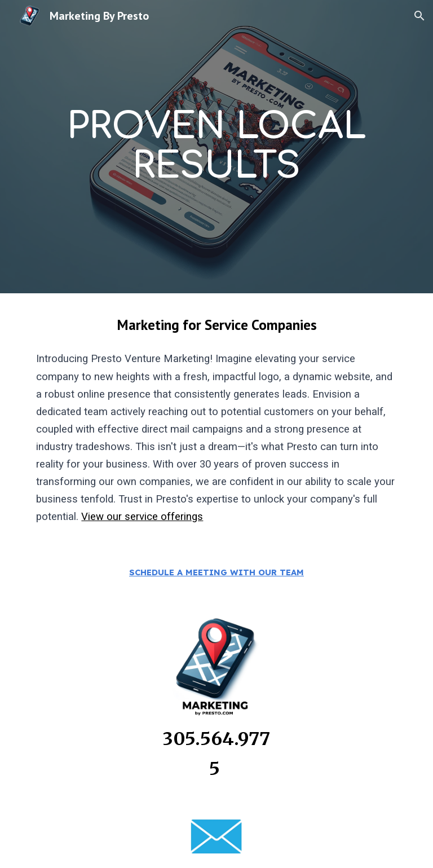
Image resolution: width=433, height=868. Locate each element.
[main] (216, 147)
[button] (419, 16)
